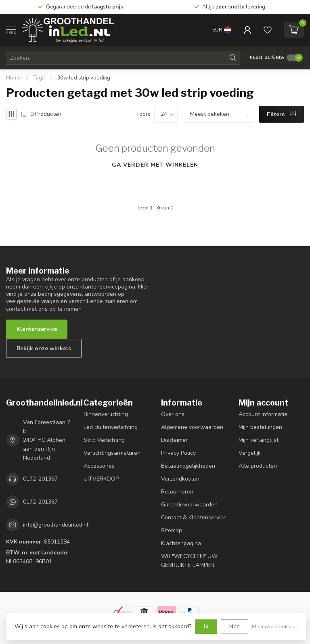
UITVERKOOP (101, 479)
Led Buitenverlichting (111, 427)
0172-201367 (40, 479)
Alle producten (258, 466)
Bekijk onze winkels (44, 348)
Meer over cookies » (275, 626)
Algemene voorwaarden (192, 427)
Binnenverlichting (106, 414)
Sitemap (172, 530)
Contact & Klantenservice (194, 517)
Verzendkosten (180, 479)
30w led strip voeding (84, 78)
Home (14, 78)
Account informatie (263, 414)
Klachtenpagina (181, 543)
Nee (235, 626)
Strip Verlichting (104, 440)
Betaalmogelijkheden (188, 466)
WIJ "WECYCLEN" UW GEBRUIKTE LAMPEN (189, 561)
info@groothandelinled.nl (56, 525)
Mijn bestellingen (260, 427)
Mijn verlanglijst (259, 440)
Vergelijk (250, 453)
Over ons (173, 414)
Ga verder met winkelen (155, 165)
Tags (39, 78)
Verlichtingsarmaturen (112, 453)
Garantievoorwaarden (189, 505)
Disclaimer (174, 440)
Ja (206, 626)
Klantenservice (37, 329)
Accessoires (99, 466)
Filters (281, 114)
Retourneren (177, 492)
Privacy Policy (178, 453)
